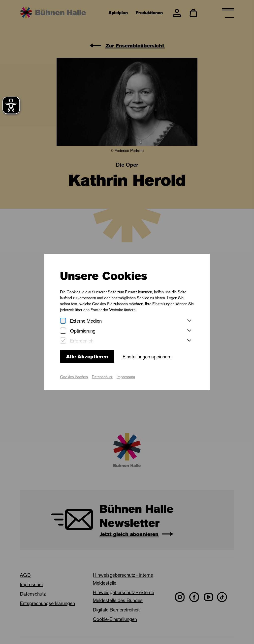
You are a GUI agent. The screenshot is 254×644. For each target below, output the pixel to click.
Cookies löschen (74, 377)
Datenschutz (102, 377)
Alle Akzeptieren (87, 357)
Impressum (126, 377)
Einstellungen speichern (147, 357)
